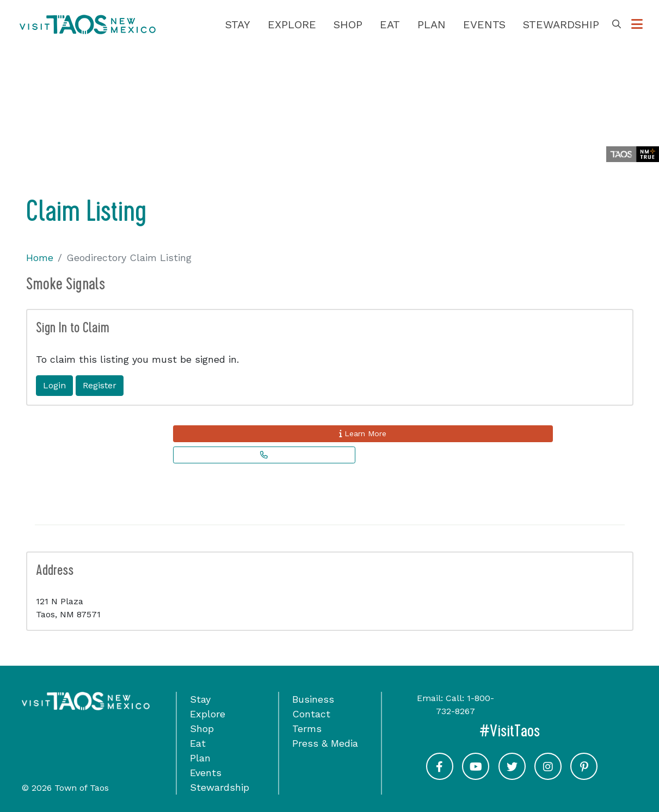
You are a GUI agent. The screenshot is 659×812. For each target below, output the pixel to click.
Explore (292, 24)
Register (100, 385)
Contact (311, 714)
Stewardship (561, 24)
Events (484, 24)
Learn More (363, 433)
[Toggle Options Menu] (637, 24)
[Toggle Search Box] (617, 24)
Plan (432, 24)
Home (40, 258)
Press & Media (325, 743)
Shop (348, 24)
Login (54, 385)
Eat (390, 24)
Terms (307, 729)
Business (313, 699)
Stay (238, 24)
